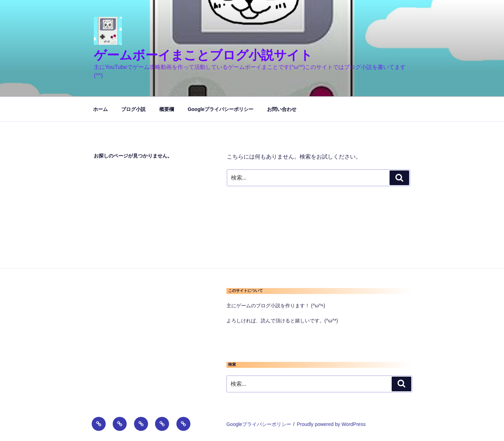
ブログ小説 (133, 109)
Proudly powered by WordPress (331, 424)
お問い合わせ (282, 109)
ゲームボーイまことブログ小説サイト (203, 55)
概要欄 (167, 109)
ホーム (100, 109)
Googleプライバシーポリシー (220, 109)
